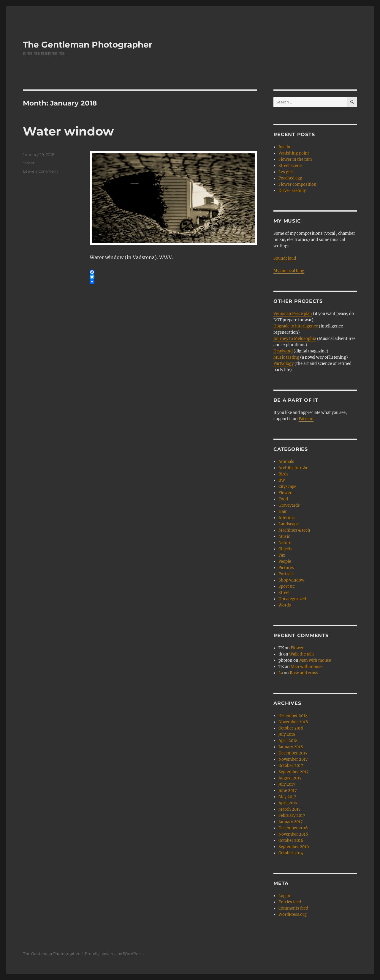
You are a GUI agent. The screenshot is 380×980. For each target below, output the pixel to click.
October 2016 (291, 840)
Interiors (287, 518)
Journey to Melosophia (295, 339)
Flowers (286, 493)
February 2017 (292, 816)
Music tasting (286, 357)
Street (29, 163)
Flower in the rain (295, 159)
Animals (286, 462)
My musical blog (289, 271)
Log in (284, 896)
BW (282, 480)
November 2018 (293, 722)
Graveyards (289, 505)
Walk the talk (301, 654)
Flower (297, 648)
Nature (285, 543)
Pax (282, 555)
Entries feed (290, 902)
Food (283, 499)
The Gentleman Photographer (88, 45)
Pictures (286, 568)
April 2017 (288, 803)
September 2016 (294, 847)
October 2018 (291, 728)
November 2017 (293, 759)
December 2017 (293, 753)
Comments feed (293, 908)
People (285, 561)
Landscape (289, 524)
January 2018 (291, 747)
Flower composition (297, 184)
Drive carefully (292, 191)
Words (285, 605)
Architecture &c (293, 468)
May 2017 (287, 797)
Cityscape (287, 487)
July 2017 (287, 784)
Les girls (286, 172)
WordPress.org (293, 914)
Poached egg (290, 178)
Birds (284, 474)
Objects (285, 549)
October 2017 (291, 766)
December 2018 (293, 716)
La (281, 673)
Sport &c (287, 586)
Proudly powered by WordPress (114, 954)
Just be (285, 147)
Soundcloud (285, 258)
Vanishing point (294, 153)
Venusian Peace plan (293, 314)
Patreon (306, 419)
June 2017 (288, 791)
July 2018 (287, 734)
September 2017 (294, 772)
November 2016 (293, 834)
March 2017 (290, 809)
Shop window (291, 580)
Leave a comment (40, 171)
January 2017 (291, 822)
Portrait (286, 574)
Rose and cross (304, 673)
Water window (68, 131)
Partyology (284, 364)
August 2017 (290, 778)
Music (284, 537)
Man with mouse (315, 660)
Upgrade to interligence (296, 326)
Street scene (290, 166)
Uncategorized (292, 599)
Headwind (283, 351)
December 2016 (293, 828)
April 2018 (288, 741)
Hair (283, 512)
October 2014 (291, 853)
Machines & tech (294, 530)
